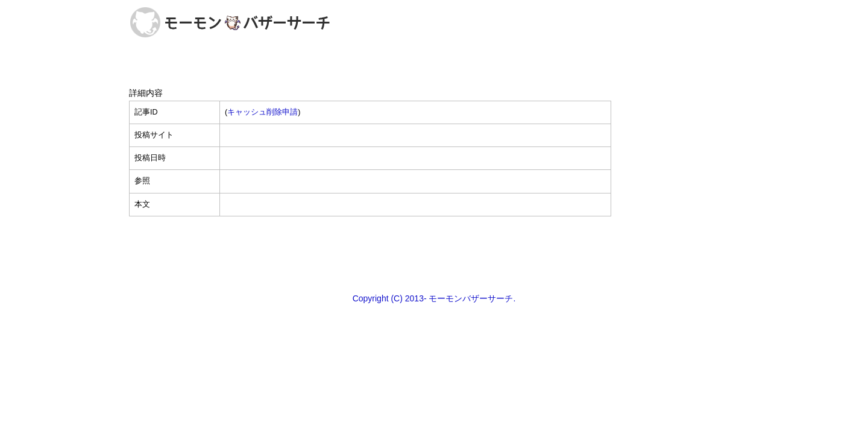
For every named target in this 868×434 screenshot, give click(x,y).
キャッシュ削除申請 (263, 112)
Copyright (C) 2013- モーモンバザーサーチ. (434, 298)
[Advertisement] (434, 254)
